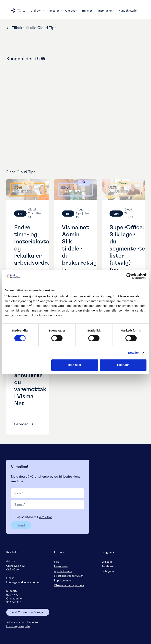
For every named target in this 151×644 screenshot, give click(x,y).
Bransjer (88, 10)
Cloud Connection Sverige (26, 612)
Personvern (61, 566)
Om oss (72, 10)
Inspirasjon (107, 10)
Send (21, 525)
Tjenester (55, 10)
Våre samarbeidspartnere (69, 585)
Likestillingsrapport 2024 (69, 576)
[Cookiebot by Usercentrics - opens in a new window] (129, 276)
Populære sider (63, 580)
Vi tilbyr (37, 10)
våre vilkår (45, 517)
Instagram (108, 571)
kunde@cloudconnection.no (23, 582)
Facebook (107, 566)
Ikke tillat (75, 365)
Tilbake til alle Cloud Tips (31, 28)
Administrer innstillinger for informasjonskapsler (23, 624)
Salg (57, 562)
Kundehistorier (128, 10)
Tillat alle (123, 365)
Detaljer (134, 353)
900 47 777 (13, 595)
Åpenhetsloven (63, 571)
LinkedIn (107, 562)
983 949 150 (14, 602)
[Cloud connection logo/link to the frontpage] (18, 10)
